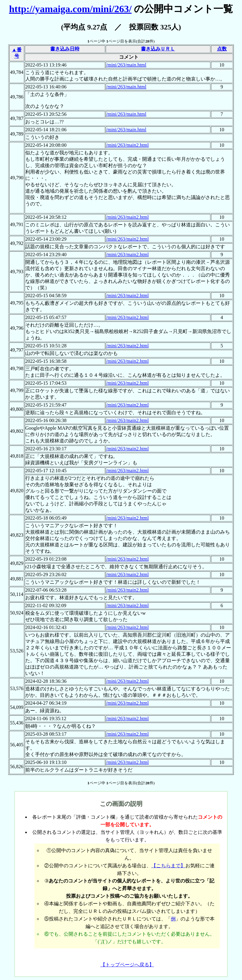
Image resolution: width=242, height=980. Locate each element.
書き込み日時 (65, 49)
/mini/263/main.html (126, 65)
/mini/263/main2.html (128, 145)
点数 (222, 49)
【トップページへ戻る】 (127, 965)
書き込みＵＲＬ (158, 49)
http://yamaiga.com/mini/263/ (70, 9)
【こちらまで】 (168, 866)
